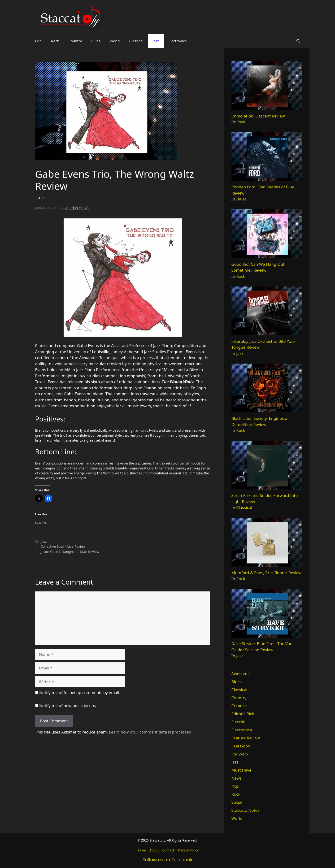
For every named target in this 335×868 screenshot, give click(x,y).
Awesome (241, 674)
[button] (298, 41)
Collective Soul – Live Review (63, 546)
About (154, 850)
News (237, 778)
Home (141, 850)
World (115, 41)
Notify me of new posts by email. (70, 705)
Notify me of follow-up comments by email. (80, 692)
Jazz (156, 41)
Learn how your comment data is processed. (151, 732)
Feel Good (241, 746)
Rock (55, 41)
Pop (38, 41)
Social (237, 802)
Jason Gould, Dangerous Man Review (70, 552)
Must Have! (242, 770)
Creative (239, 706)
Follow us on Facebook (168, 860)
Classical (136, 41)
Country (75, 41)
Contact (168, 850)
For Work (240, 754)
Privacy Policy (188, 850)
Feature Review (246, 738)
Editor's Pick (243, 714)
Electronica (178, 41)
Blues (96, 41)
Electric (238, 722)
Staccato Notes (246, 810)
